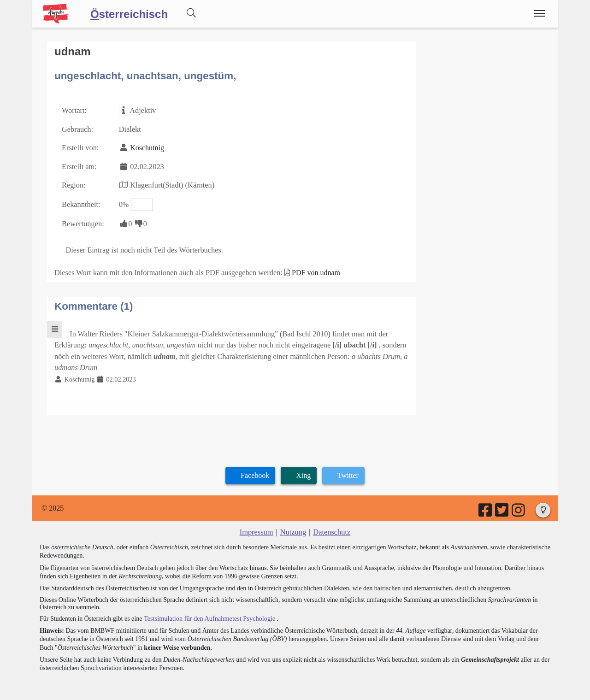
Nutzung (293, 527)
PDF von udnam (311, 269)
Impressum (257, 527)
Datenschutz (331, 527)
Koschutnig (146, 147)
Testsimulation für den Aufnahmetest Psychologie (208, 613)
